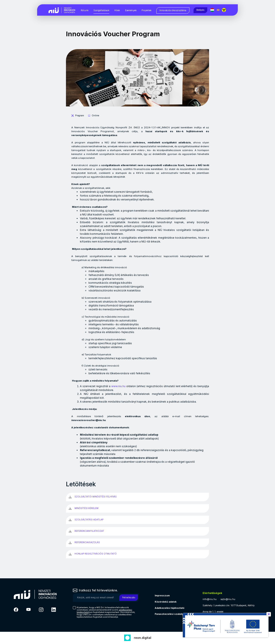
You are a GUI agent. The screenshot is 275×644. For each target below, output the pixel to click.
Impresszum (162, 596)
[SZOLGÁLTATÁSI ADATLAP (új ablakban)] (138, 520)
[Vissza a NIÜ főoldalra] (62, 10)
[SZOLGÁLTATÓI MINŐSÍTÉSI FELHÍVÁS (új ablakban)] (138, 497)
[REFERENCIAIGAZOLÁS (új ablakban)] (138, 543)
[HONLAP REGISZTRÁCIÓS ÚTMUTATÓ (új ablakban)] (138, 554)
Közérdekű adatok (166, 602)
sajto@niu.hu (228, 599)
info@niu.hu (210, 599)
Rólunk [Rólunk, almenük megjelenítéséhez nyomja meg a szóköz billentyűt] (85, 10)
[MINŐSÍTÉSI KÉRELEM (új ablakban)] (138, 508)
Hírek (117, 10)
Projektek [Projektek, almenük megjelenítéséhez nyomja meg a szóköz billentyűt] (147, 10)
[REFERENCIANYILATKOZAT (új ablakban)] (138, 531)
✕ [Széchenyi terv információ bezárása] (269, 614)
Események (131, 10)
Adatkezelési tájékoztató (170, 608)
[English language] (218, 10)
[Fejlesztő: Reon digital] (138, 637)
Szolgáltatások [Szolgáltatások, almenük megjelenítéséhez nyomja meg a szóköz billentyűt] (101, 10)
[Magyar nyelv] (212, 10)
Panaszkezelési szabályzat (171, 614)
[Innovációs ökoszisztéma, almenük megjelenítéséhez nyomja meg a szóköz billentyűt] (173, 11)
